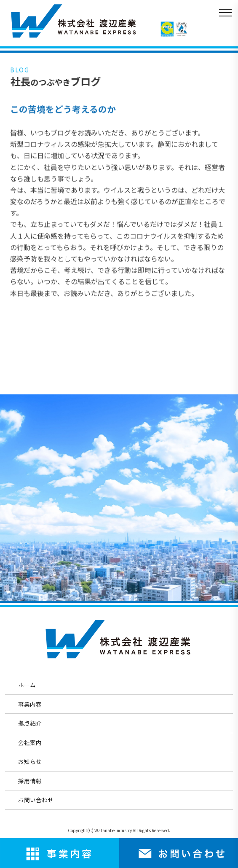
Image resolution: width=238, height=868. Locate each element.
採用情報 (30, 781)
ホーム (27, 685)
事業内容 (30, 704)
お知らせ (30, 761)
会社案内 (30, 742)
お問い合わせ (36, 800)
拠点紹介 (30, 723)
